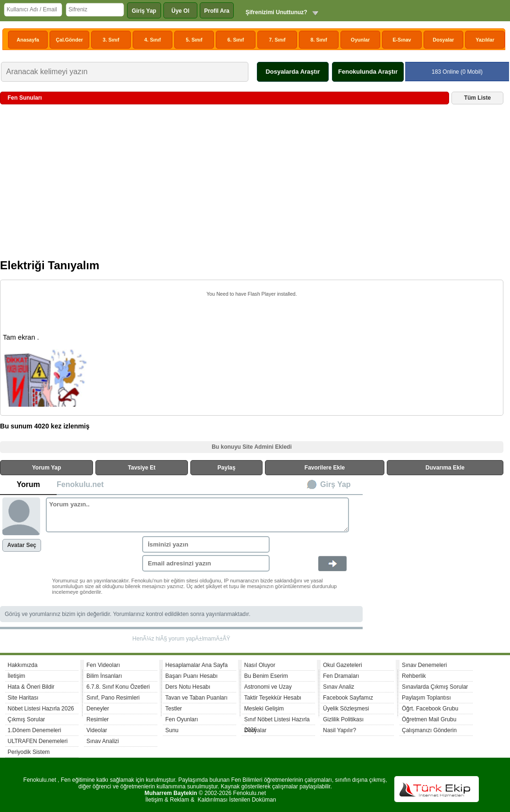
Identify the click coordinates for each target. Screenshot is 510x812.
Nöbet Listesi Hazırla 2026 (41, 709)
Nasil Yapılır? (340, 730)
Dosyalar (443, 40)
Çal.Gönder (69, 40)
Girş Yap (336, 484)
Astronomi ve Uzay (268, 687)
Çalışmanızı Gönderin (429, 730)
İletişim (16, 676)
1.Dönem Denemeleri (34, 730)
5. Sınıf (194, 40)
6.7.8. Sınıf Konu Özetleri (118, 687)
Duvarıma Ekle (445, 468)
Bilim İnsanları (104, 676)
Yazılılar (485, 40)
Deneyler (98, 709)
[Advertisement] (252, 185)
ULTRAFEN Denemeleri (38, 741)
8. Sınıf (319, 40)
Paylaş (227, 468)
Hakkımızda (22, 665)
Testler (174, 709)
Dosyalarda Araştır (293, 72)
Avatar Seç (22, 545)
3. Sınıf (111, 40)
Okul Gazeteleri (343, 665)
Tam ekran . (21, 337)
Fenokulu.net (80, 484)
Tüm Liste (478, 98)
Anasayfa (28, 40)
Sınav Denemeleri (424, 665)
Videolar (97, 730)
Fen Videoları (103, 665)
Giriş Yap (144, 11)
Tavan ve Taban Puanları (196, 698)
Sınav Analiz (339, 687)
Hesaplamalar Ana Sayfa (196, 665)
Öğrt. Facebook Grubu (430, 709)
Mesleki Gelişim (264, 709)
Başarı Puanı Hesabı (191, 676)
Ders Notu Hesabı (188, 687)
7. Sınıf (277, 40)
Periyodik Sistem (29, 752)
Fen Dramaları (341, 676)
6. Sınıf (236, 40)
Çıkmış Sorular (26, 719)
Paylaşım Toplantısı (426, 698)
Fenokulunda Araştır (368, 72)
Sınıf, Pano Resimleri (113, 698)
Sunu (172, 730)
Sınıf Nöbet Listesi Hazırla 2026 (277, 721)
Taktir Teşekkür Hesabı (273, 698)
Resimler (98, 719)
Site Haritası (23, 698)
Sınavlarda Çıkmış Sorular (435, 687)
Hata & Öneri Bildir (31, 687)
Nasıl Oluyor (260, 665)
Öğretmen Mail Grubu (429, 719)
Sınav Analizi (103, 741)
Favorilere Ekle (325, 468)
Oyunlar (360, 40)
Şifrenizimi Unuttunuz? (276, 12)
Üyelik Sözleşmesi (346, 709)
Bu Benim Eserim (266, 676)
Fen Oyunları (182, 719)
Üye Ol (180, 11)
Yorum (28, 484)
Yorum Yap (47, 468)
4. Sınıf (153, 40)
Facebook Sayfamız (348, 698)
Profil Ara (217, 11)
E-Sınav (402, 40)
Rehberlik (414, 676)
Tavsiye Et (142, 468)
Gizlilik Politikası (343, 719)
